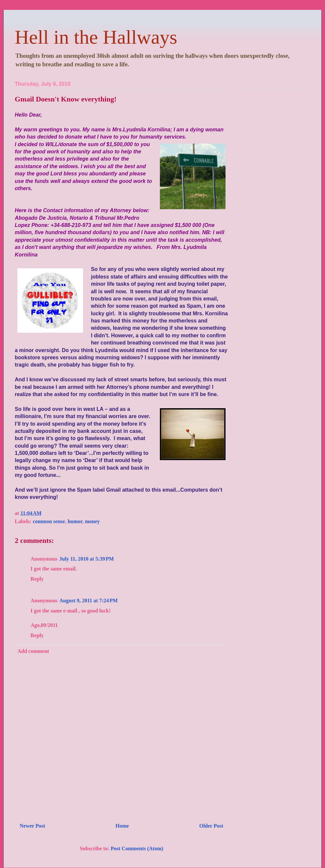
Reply (37, 579)
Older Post (211, 826)
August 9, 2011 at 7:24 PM (89, 601)
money (92, 521)
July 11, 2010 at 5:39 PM (87, 559)
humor (75, 521)
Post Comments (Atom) (137, 848)
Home (122, 826)
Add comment (33, 651)
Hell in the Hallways (96, 37)
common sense (49, 521)
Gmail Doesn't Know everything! (66, 99)
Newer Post (32, 826)
